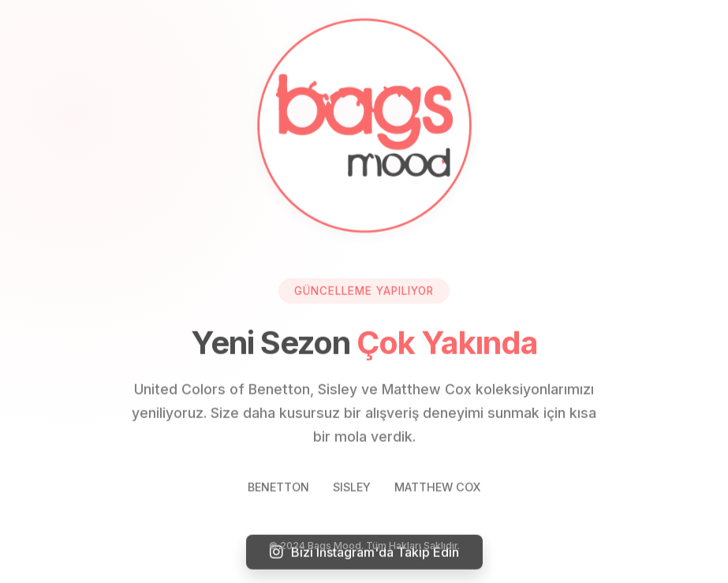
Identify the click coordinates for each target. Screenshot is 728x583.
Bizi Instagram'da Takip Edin (364, 552)
